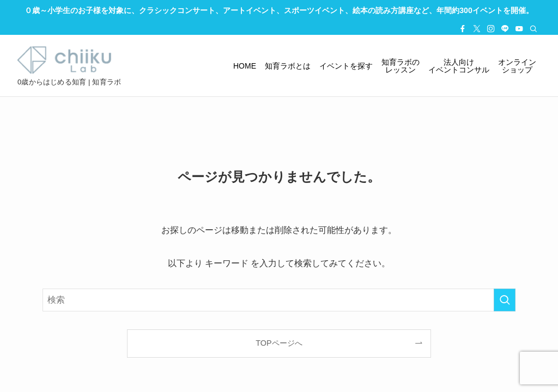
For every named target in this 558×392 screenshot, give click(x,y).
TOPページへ (279, 343)
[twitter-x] (477, 29)
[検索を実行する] (505, 300)
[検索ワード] (279, 300)
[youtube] (519, 29)
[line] (505, 29)
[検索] (533, 29)
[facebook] (463, 29)
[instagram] (491, 29)
